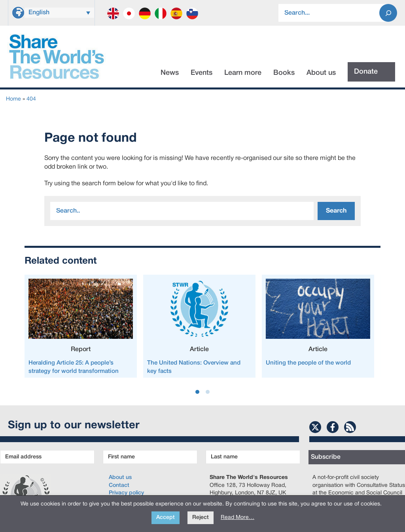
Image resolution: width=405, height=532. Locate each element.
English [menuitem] (39, 13)
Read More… (238, 518)
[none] (59, 12)
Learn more (243, 73)
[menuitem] (59, 13)
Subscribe (326, 457)
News (170, 73)
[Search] (388, 13)
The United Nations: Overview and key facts (194, 367)
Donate (366, 72)
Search (336, 211)
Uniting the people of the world (308, 363)
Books (284, 73)
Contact (119, 485)
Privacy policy (126, 493)
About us (321, 73)
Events (202, 73)
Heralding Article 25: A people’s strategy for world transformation (74, 367)
